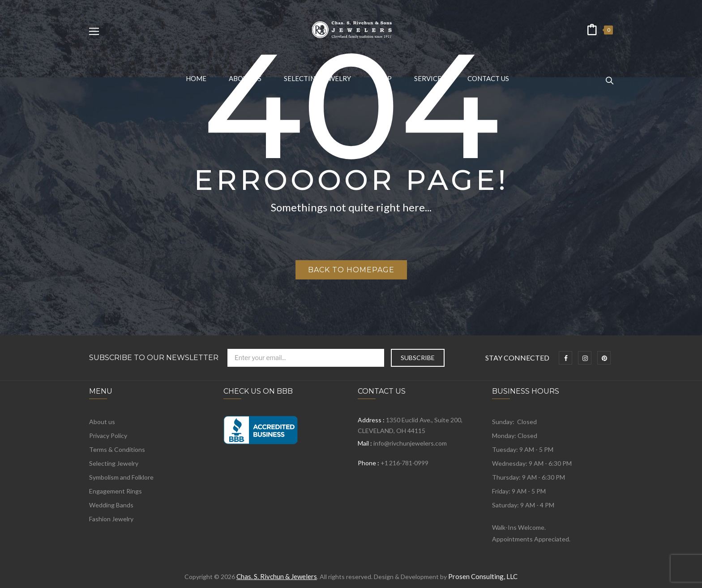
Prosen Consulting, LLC (483, 576)
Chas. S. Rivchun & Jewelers (277, 576)
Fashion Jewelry (111, 519)
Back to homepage (351, 270)
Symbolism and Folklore (121, 477)
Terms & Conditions (117, 449)
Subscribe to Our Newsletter (154, 358)
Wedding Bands (111, 505)
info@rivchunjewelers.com (410, 443)
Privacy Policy (108, 436)
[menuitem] (196, 78)
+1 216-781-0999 (404, 463)
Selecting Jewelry (114, 463)
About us (102, 422)
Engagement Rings (116, 491)
